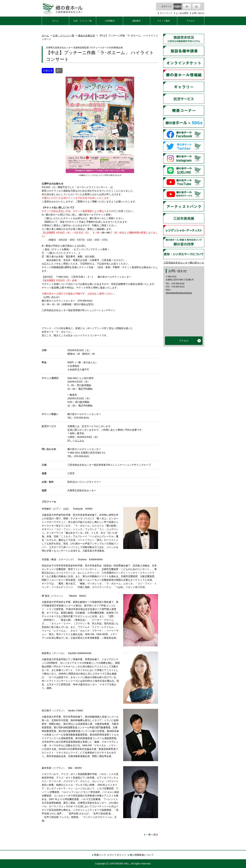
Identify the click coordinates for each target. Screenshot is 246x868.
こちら (81, 441)
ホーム (55, 21)
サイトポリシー (118, 855)
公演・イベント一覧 (82, 21)
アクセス (191, 21)
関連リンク (100, 855)
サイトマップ (166, 13)
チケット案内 (164, 21)
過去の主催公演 (86, 36)
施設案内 (137, 21)
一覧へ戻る (152, 835)
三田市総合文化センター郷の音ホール (184, 263)
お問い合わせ (198, 13)
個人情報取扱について (142, 855)
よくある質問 (182, 13)
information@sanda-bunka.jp (179, 293)
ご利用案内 (109, 21)
